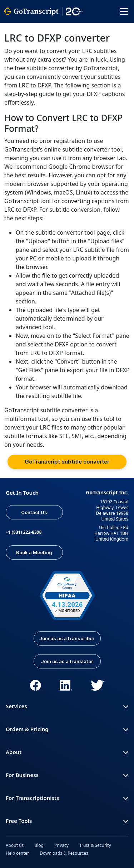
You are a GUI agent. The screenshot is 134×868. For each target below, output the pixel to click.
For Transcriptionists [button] (67, 798)
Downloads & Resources (64, 853)
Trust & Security (95, 845)
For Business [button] (67, 775)
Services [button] (67, 706)
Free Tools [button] (67, 821)
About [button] (67, 752)
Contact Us (34, 512)
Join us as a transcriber (67, 638)
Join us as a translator (67, 661)
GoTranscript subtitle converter (67, 462)
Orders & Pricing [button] (67, 729)
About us (15, 845)
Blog (39, 845)
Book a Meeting (34, 552)
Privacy (61, 845)
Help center (17, 853)
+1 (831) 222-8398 (24, 532)
